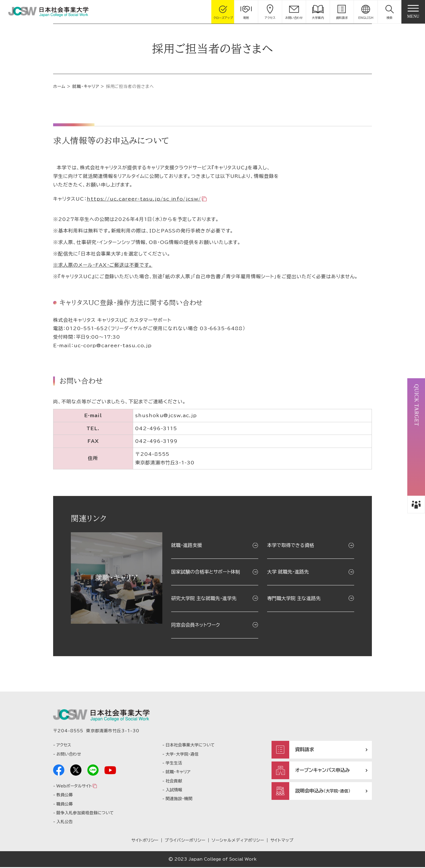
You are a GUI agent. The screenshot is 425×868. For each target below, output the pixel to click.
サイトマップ (282, 841)
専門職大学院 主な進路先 (294, 598)
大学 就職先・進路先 (288, 572)
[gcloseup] (223, 12)
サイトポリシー (145, 841)
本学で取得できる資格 (291, 545)
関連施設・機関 (179, 800)
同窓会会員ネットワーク (196, 625)
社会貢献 (174, 782)
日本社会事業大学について (190, 746)
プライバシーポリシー (185, 841)
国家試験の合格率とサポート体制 (206, 572)
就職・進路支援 (187, 545)
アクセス (64, 746)
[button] (390, 12)
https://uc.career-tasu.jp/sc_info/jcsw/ (144, 199)
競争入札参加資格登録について (85, 814)
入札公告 (65, 823)
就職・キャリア (86, 86)
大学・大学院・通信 (182, 755)
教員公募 (65, 796)
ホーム (59, 86)
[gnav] (413, 12)
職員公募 (65, 805)
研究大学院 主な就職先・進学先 (204, 598)
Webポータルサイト (74, 787)
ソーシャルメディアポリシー (238, 841)
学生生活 (174, 764)
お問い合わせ (69, 755)
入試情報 (174, 791)
